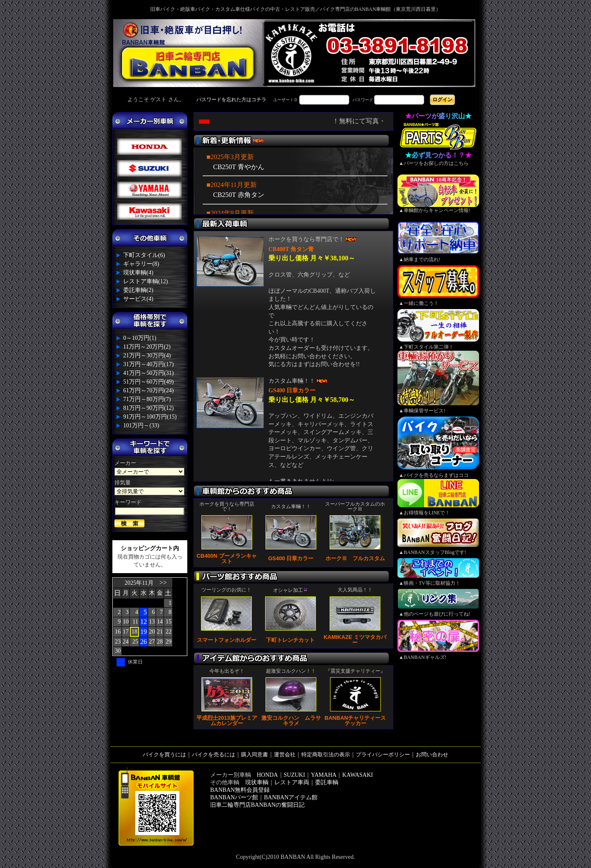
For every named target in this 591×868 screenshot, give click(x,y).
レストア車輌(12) (145, 281)
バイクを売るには (214, 755)
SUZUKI (294, 775)
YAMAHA (324, 775)
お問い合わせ (432, 755)
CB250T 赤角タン (239, 195)
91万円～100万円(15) (150, 417)
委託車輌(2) (138, 290)
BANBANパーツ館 (234, 797)
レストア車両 (292, 782)
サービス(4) (138, 299)
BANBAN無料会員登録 (240, 790)
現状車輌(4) (138, 273)
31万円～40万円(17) (148, 364)
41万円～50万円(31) (148, 373)
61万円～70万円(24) (148, 390)
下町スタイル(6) (144, 255)
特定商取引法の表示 (326, 755)
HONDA (267, 775)
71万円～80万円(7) (147, 399)
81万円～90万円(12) (148, 408)
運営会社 (285, 755)
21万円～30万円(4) (147, 355)
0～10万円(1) (140, 338)
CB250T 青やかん (239, 167)
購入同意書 (255, 755)
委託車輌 (327, 782)
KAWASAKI (358, 775)
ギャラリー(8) (141, 264)
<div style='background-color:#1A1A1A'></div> (295, 100)
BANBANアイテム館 (291, 797)
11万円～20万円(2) (147, 347)
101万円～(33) (141, 425)
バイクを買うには (164, 755)
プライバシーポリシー (383, 755)
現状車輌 (257, 782)
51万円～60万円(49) (148, 382)
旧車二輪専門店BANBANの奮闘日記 (257, 805)
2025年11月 (139, 583)
